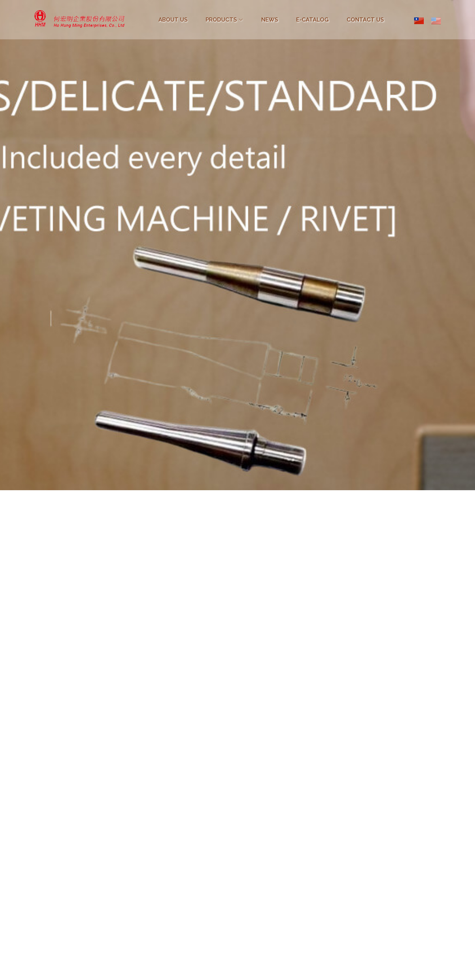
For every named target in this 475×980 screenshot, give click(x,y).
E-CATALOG (312, 20)
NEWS (270, 20)
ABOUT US (173, 20)
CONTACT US (365, 20)
